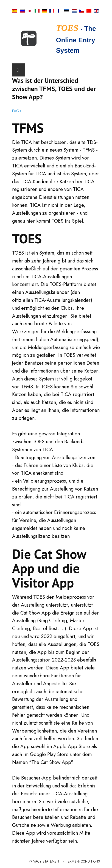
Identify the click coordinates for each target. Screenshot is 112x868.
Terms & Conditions (83, 861)
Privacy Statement (45, 861)
